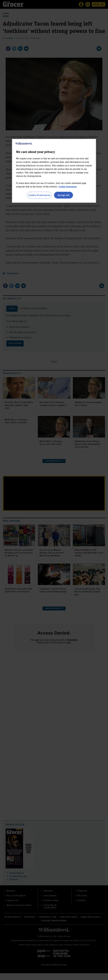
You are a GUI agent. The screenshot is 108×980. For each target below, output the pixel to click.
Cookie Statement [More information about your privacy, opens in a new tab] (68, 186)
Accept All (64, 195)
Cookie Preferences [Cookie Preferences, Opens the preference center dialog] (39, 195)
